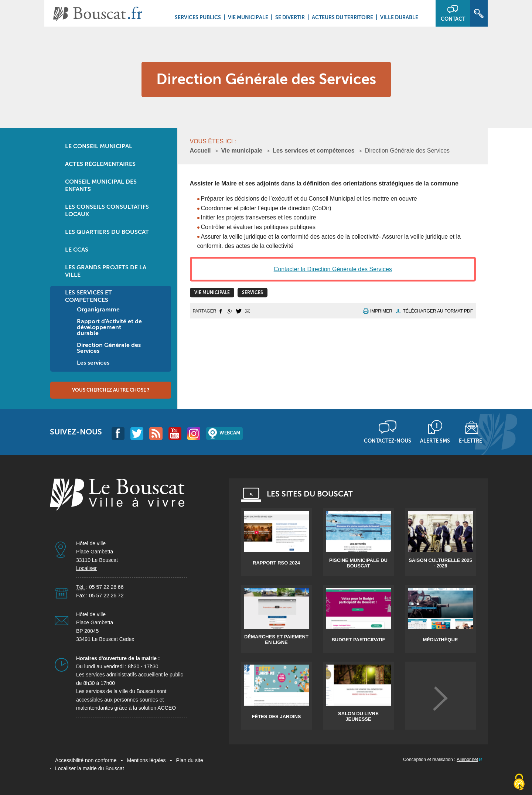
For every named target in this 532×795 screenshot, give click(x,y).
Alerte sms (435, 441)
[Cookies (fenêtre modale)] (519, 782)
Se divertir (290, 17)
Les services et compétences (313, 151)
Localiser (86, 568)
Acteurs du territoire (342, 17)
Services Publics (198, 17)
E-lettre (470, 441)
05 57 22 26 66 (106, 587)
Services (253, 293)
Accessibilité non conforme (86, 760)
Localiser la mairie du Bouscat (90, 768)
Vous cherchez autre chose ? (111, 390)
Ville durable (399, 17)
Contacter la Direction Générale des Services (333, 269)
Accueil (200, 151)
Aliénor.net (467, 760)
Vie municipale (248, 17)
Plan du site (190, 760)
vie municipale (212, 293)
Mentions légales (146, 760)
